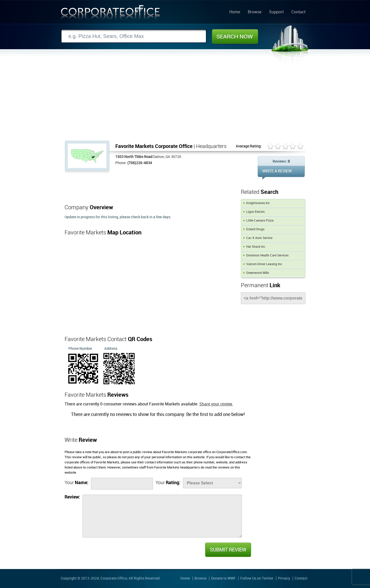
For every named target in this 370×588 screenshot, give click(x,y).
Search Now (235, 36)
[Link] (273, 298)
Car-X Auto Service (259, 238)
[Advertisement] (185, 102)
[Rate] (212, 483)
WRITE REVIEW (281, 173)
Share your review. (216, 404)
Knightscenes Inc (258, 203)
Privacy (284, 578)
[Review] (162, 516)
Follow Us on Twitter (257, 578)
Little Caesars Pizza (260, 221)
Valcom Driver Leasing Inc (264, 264)
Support (276, 12)
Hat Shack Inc (256, 247)
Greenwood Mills (258, 273)
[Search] (134, 36)
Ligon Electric (256, 212)
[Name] (122, 484)
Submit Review (228, 550)
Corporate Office (110, 14)
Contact (298, 12)
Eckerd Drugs (255, 229)
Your (76, 483)
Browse (255, 12)
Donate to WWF (223, 578)
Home (235, 12)
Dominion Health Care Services (267, 256)
